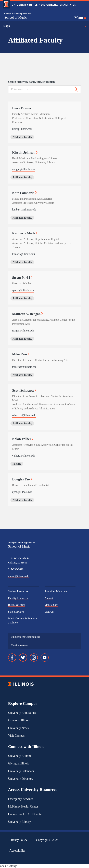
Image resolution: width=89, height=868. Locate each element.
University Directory (21, 779)
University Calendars (21, 771)
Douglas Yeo (22, 479)
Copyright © (47, 840)
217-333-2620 (16, 569)
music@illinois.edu (19, 576)
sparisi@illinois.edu (23, 290)
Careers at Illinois (19, 720)
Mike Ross (21, 354)
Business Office (17, 605)
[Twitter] (23, 658)
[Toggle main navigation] (80, 18)
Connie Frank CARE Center (25, 814)
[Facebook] (12, 658)
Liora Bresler (23, 108)
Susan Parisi (22, 278)
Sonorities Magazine (56, 591)
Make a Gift (51, 605)
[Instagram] (34, 658)
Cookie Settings (9, 866)
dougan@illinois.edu (23, 169)
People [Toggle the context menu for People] (44, 26)
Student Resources (18, 591)
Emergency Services (21, 799)
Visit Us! (49, 612)
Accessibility (17, 851)
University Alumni (20, 756)
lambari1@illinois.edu (24, 210)
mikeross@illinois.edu (24, 367)
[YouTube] (45, 658)
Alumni (49, 598)
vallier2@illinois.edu (24, 456)
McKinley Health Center (23, 806)
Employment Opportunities (26, 637)
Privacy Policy (18, 840)
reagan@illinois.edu (23, 331)
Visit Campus (16, 736)
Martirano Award (20, 645)
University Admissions (22, 713)
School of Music (16, 17)
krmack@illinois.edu (23, 254)
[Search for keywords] (40, 89)
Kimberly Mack (25, 233)
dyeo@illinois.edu (22, 492)
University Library (19, 822)
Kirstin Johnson (25, 153)
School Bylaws (16, 612)
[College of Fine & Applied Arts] (18, 14)
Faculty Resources (18, 598)
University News (18, 728)
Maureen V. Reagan (27, 314)
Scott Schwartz (24, 390)
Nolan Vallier (23, 439)
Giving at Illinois (18, 763)
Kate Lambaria (24, 193)
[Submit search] (76, 90)
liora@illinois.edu (22, 129)
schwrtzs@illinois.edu (24, 415)
